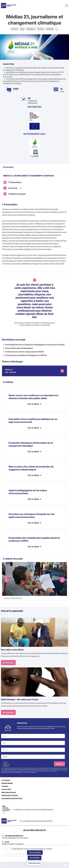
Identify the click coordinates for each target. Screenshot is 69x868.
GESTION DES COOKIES (10, 795)
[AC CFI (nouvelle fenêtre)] (34, 843)
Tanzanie (41, 29)
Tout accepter (35, 853)
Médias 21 (9, 370)
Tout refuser (35, 858)
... (57, 29)
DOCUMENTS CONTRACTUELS (12, 799)
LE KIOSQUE (6, 780)
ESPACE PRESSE (7, 783)
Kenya (22, 29)
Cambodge (50, 29)
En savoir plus (8, 663)
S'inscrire (59, 764)
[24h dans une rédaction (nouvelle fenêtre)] (34, 837)
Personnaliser (35, 863)
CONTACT (5, 786)
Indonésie (14, 29)
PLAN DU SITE (6, 789)
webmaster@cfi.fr (61, 771)
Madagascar (31, 29)
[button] (7, 580)
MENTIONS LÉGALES (9, 792)
